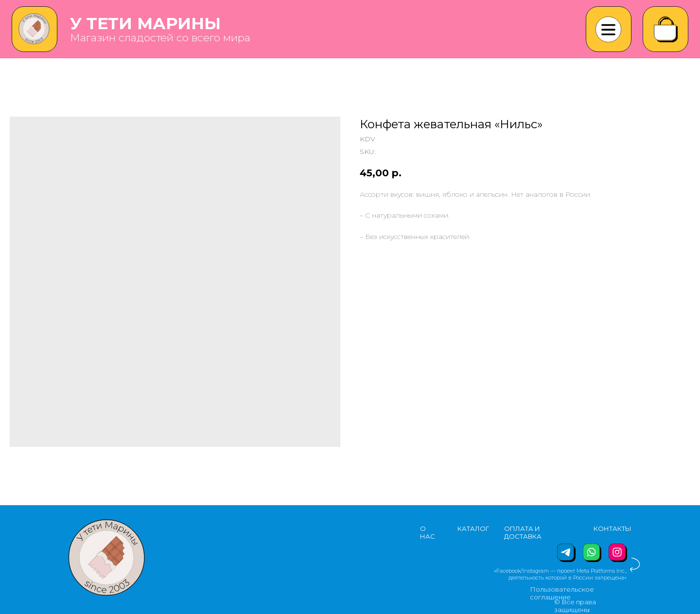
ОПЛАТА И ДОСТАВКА (523, 532)
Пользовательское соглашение (562, 593)
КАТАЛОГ (473, 529)
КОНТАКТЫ (612, 529)
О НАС (428, 532)
